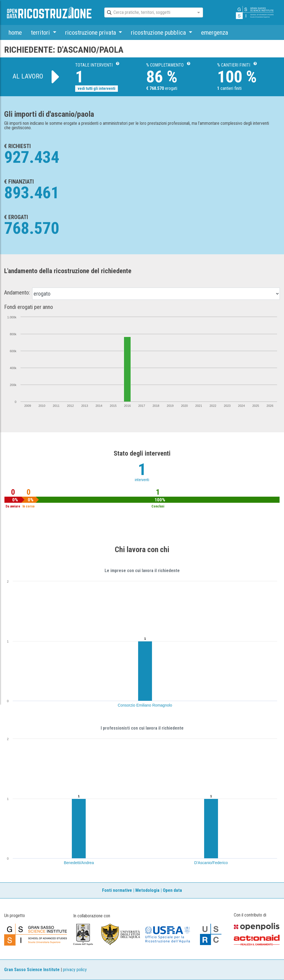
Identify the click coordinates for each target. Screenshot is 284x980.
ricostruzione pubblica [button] (159, 32)
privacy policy (75, 970)
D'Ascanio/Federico (211, 863)
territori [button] (41, 32)
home (15, 32)
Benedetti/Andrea (79, 863)
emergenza (215, 32)
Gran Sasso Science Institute (32, 970)
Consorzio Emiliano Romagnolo (145, 705)
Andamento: (17, 293)
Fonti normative (117, 890)
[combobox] (149, 13)
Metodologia (147, 890)
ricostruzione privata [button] (91, 32)
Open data (172, 890)
